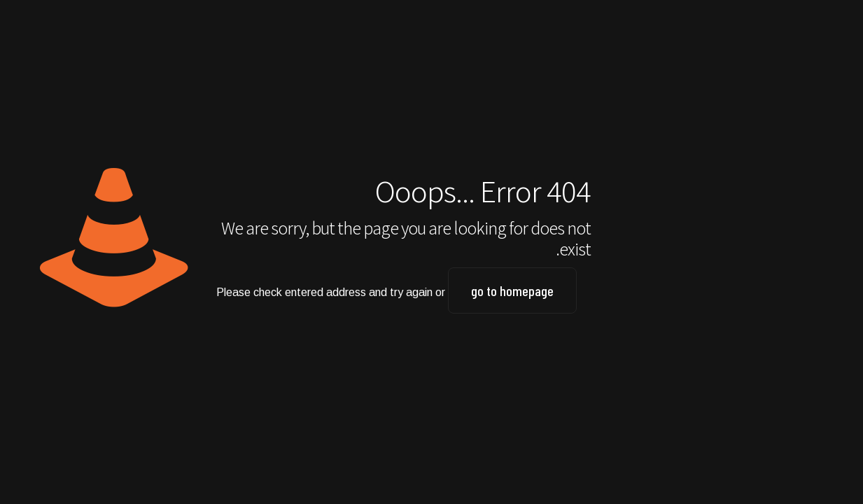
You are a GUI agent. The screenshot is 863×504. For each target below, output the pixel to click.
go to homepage (512, 290)
